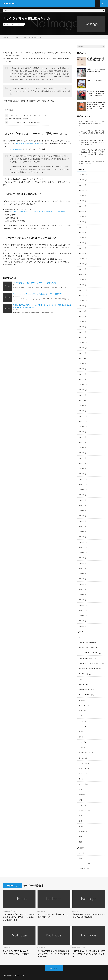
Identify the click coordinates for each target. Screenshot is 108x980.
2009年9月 (83, 495)
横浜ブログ (99, 133)
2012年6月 (83, 358)
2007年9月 (83, 621)
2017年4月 (83, 201)
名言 (80, 800)
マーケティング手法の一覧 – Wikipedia (28, 143)
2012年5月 (83, 364)
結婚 (80, 837)
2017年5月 (83, 196)
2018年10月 (83, 180)
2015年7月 (83, 238)
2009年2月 (83, 532)
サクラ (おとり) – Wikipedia (13, 149)
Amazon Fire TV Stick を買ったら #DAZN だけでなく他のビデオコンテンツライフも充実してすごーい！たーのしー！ (96, 106)
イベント (82, 716)
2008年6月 (83, 574)
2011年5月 (83, 406)
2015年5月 (83, 243)
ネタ (17, 911)
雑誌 (80, 842)
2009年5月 (83, 516)
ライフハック (83, 774)
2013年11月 (83, 295)
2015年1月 (83, 253)
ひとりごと (83, 711)
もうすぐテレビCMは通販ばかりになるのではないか (53, 916)
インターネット (84, 721)
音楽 (84, 948)
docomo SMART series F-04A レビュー (91, 663)
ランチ (81, 779)
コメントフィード (85, 863)
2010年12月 (83, 416)
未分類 (81, 826)
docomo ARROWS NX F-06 (88, 642)
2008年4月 (83, 584)
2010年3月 (83, 463)
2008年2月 (83, 595)
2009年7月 (83, 505)
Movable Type (84, 684)
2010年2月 (83, 469)
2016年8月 (83, 211)
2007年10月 (83, 616)
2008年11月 (83, 547)
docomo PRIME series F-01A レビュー (91, 653)
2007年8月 (83, 626)
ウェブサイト (83, 726)
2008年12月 (83, 542)
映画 (80, 816)
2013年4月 (83, 322)
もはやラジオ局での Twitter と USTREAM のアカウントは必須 (16, 952)
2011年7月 (83, 395)
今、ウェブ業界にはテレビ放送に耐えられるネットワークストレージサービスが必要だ (53, 954)
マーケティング (18, 24)
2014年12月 (83, 259)
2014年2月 (83, 280)
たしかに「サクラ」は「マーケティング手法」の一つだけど (26, 115)
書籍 (80, 821)
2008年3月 (83, 589)
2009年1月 (83, 537)
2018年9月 (83, 185)
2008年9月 (83, 558)
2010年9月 (83, 432)
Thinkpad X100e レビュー (87, 695)
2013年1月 (83, 337)
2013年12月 (83, 290)
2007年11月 (83, 610)
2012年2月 (83, 374)
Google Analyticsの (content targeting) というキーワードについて (37, 294)
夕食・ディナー (84, 805)
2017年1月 (83, 206)
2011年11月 (83, 390)
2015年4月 (83, 248)
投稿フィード (83, 858)
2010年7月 (83, 442)
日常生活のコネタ (85, 810)
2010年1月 (83, 474)
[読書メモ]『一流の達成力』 (95, 80)
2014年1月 (83, 285)
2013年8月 (83, 306)
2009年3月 (83, 526)
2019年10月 (83, 175)
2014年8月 (83, 269)
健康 (80, 789)
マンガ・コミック (85, 763)
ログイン (82, 853)
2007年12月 (83, 605)
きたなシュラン (84, 705)
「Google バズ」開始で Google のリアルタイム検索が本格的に (89, 916)
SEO (14, 911)
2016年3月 (83, 222)
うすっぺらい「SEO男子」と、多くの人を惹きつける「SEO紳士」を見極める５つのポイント (19, 917)
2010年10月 (83, 427)
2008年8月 (83, 563)
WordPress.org (84, 869)
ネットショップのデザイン (88, 753)
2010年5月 (83, 453)
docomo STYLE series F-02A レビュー (91, 669)
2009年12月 (83, 479)
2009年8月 (83, 500)
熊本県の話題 (83, 831)
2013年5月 (83, 316)
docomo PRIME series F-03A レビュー (91, 658)
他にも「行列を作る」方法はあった (18, 119)
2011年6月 (83, 400)
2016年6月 (83, 217)
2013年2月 (83, 332)
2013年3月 (83, 327)
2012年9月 (83, 353)
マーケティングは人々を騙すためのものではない (22, 122)
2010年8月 (83, 437)
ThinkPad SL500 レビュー (87, 690)
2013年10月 (83, 301)
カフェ (81, 732)
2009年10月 (83, 490)
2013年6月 (83, 311)
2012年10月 (83, 348)
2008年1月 (83, 600)
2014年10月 (83, 264)
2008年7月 (83, 568)
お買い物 (82, 700)
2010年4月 (83, 458)
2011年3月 (83, 411)
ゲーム (81, 737)
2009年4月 (83, 521)
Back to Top (54, 968)
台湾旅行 (82, 795)
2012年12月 (83, 343)
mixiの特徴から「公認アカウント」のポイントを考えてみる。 (35, 283)
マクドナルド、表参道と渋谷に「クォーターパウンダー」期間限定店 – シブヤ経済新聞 (37, 212)
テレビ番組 (83, 742)
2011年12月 (83, 385)
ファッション (83, 758)
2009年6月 (83, 511)
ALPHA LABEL (19, 975)
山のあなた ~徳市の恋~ (42, 312)
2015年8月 (83, 232)
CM (80, 637)
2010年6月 (83, 448)
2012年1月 (83, 379)
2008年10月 (83, 553)
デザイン (82, 747)
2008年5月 (83, 579)
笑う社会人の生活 (97, 123)
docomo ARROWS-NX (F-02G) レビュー (92, 648)
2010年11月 (83, 421)
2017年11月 (83, 190)
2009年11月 (83, 484)
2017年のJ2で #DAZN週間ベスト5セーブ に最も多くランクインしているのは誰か (96, 93)
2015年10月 (83, 227)
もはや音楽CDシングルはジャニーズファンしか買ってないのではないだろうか (89, 954)
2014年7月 (83, 274)
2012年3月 (83, 369)
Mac (80, 679)
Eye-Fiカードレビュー (86, 674)
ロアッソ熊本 (83, 784)
